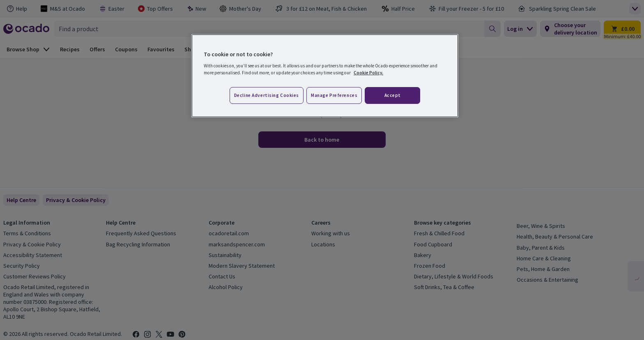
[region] (325, 76)
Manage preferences (334, 95)
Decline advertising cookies (267, 95)
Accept (393, 95)
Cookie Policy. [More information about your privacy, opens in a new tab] (368, 73)
